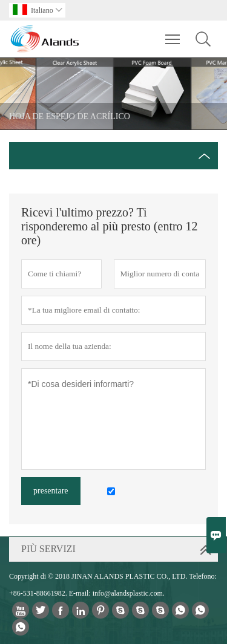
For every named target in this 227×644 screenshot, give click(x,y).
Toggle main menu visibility (173, 33)
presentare (51, 491)
